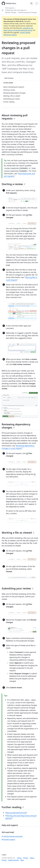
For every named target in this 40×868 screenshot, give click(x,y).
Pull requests (10, 8)
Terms (19, 858)
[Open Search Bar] (31, 3)
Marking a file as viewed (18, 533)
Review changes (11, 12)
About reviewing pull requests (15, 117)
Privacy (26, 858)
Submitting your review (18, 588)
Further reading (13, 807)
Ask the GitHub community (12, 836)
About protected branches (16, 813)
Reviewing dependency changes (16, 426)
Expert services (13, 860)
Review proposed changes (28, 12)
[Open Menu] (37, 3)
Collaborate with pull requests (16, 10)
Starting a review (14, 184)
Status (32, 858)
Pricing (4, 860)
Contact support (8, 839)
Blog (22, 860)
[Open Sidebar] (3, 10)
